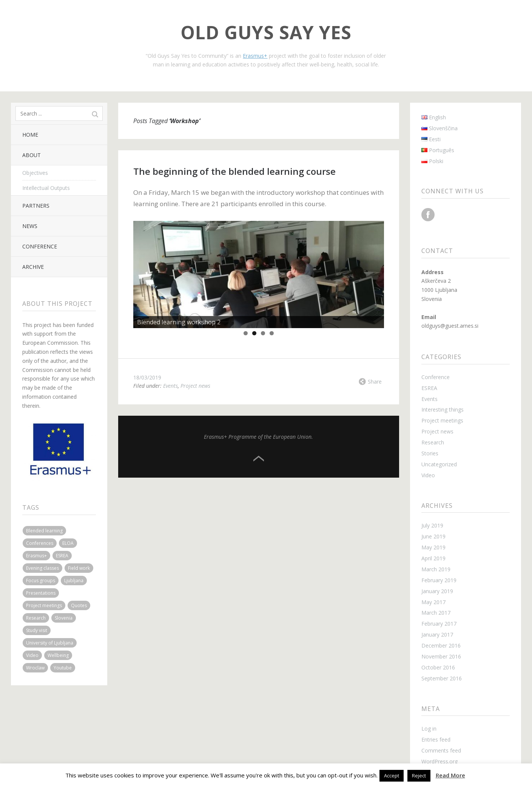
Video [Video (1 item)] (32, 655)
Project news (195, 386)
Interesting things (443, 409)
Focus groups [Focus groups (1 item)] (41, 581)
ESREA (429, 388)
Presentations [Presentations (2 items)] (41, 593)
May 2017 (433, 602)
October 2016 (438, 667)
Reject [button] (419, 776)
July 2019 (432, 525)
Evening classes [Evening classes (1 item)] (42, 568)
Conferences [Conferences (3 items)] (40, 543)
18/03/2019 (147, 377)
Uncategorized (439, 464)
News (30, 226)
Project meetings (442, 420)
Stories (430, 453)
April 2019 (433, 558)
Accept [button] (392, 776)
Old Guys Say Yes (266, 32)
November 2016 (441, 656)
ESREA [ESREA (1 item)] (62, 556)
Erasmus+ (255, 56)
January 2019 (437, 591)
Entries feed (436, 739)
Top (259, 459)
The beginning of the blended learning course (234, 171)
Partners (36, 206)
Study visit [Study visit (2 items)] (37, 630)
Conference (40, 246)
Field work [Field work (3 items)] (79, 568)
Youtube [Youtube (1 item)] (63, 668)
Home (30, 135)
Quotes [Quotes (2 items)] (79, 605)
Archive (33, 267)
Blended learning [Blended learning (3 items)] (44, 531)
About (32, 155)
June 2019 (433, 536)
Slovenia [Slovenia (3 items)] (64, 618)
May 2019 (433, 547)
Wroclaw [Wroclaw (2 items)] (35, 668)
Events (170, 386)
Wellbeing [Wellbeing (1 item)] (58, 655)
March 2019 (436, 569)
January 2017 (437, 635)
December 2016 (441, 645)
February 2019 (439, 580)
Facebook (428, 215)
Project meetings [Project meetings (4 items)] (44, 605)
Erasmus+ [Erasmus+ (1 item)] (36, 556)
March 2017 (436, 613)
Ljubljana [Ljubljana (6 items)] (74, 581)
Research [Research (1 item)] (36, 618)
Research (433, 442)
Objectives (35, 173)
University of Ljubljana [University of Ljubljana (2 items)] (50, 643)
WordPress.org (439, 761)
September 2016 (442, 678)
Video (428, 475)
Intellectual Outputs (46, 188)
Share (375, 382)
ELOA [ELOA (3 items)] (68, 543)
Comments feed (441, 750)
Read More (450, 775)
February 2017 (439, 624)
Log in (429, 729)
